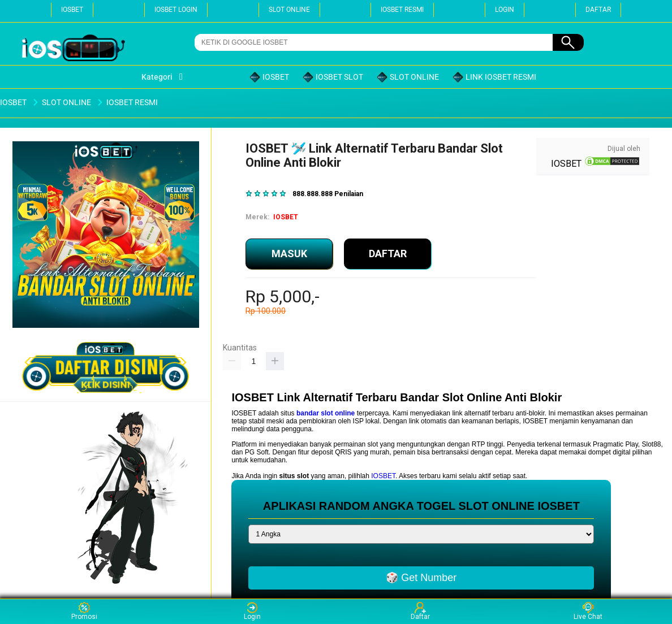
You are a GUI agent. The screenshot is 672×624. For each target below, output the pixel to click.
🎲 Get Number (421, 578)
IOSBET (72, 10)
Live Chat (588, 611)
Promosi (84, 611)
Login (252, 611)
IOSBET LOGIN (176, 10)
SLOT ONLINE (289, 10)
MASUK (289, 253)
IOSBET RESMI (402, 10)
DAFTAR (598, 10)
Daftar (420, 611)
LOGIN (505, 10)
